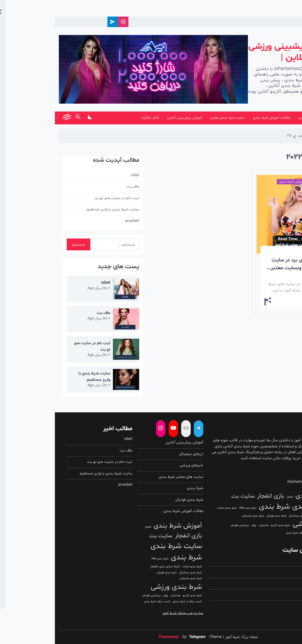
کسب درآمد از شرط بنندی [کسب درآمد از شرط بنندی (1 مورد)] (274, 533)
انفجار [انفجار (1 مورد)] (235, 497)
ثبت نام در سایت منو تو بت (62, 198)
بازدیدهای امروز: (277, 561)
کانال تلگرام (95, 118)
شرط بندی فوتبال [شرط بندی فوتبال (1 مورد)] (222, 516)
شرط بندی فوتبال (134, 500)
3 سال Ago (272, 252)
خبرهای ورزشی (137, 465)
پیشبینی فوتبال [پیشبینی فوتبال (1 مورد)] (185, 525)
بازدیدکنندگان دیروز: (273, 595)
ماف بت (78, 187)
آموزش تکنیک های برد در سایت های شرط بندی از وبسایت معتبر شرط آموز (250, 264)
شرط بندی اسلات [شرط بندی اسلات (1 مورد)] (172, 508)
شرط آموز (273, 118)
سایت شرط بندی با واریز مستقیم (58, 209)
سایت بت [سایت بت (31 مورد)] (188, 496)
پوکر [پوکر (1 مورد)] (199, 525)
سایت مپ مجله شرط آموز (128, 613)
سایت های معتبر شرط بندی (126, 477)
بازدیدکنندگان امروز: (274, 572)
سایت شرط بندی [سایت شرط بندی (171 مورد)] (263, 507)
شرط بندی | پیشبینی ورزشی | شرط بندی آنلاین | (246, 52)
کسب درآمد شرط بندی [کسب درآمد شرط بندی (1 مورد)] (244, 533)
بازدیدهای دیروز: (276, 583)
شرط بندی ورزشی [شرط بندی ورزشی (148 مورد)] (263, 524)
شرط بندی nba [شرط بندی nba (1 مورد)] (193, 508)
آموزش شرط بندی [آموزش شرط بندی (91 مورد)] (265, 496)
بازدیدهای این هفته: (273, 606)
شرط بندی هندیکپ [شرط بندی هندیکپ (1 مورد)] (198, 516)
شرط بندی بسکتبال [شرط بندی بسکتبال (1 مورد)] (245, 516)
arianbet (77, 221)
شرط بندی (251, 118)
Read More (271, 301)
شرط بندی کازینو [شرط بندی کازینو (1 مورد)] (226, 525)
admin (255, 252)
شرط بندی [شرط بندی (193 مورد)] (220, 507)
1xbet (80, 175)
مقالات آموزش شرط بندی (217, 118)
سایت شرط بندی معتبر (173, 118)
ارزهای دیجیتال (136, 454)
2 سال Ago (44, 288)
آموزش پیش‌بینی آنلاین (130, 118)
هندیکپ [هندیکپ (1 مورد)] (209, 525)
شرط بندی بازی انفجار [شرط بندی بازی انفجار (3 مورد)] (274, 516)
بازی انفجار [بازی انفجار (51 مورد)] (216, 496)
